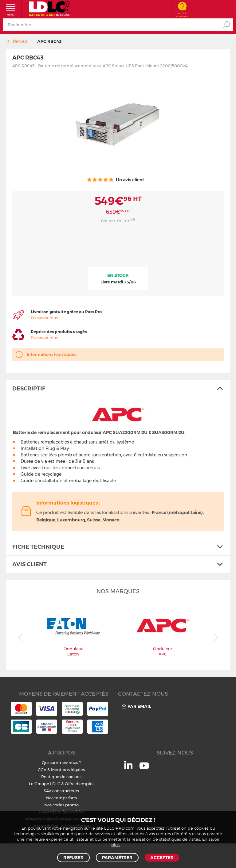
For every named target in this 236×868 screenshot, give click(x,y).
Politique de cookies (61, 777)
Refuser (73, 858)
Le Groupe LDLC (45, 784)
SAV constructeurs (61, 791)
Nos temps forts (61, 798)
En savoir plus (44, 318)
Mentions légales (68, 770)
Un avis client (116, 180)
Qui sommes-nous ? (61, 762)
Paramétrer (117, 858)
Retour (20, 41)
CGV (42, 770)
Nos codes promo (61, 805)
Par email (136, 707)
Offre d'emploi (79, 784)
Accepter (162, 858)
